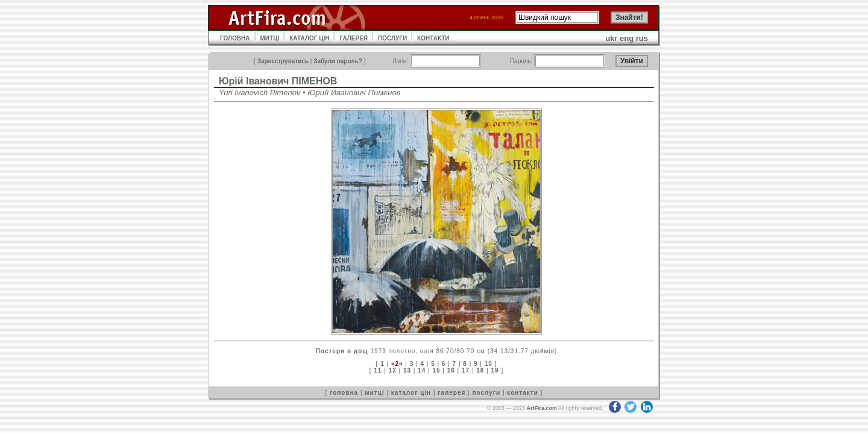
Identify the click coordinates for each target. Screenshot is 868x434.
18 (480, 370)
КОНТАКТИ (433, 38)
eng (627, 38)
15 (436, 370)
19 (495, 370)
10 (489, 364)
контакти (523, 393)
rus (642, 38)
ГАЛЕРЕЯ (354, 38)
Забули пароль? (338, 61)
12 (393, 370)
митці (374, 393)
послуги (486, 393)
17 (466, 370)
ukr (611, 38)
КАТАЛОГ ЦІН (309, 38)
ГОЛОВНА (235, 38)
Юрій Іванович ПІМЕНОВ (278, 81)
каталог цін (411, 393)
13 (407, 370)
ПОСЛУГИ (392, 38)
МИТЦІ (270, 38)
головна (344, 393)
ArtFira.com (542, 408)
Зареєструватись (283, 61)
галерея (451, 393)
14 (422, 370)
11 (378, 370)
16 (451, 370)
